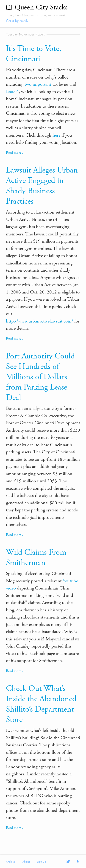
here (56, 135)
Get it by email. (17, 21)
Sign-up (41, 862)
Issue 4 (12, 92)
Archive (11, 862)
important (42, 84)
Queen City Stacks (41, 7)
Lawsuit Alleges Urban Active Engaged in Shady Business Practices (42, 186)
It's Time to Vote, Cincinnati (34, 54)
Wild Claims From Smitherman (36, 558)
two (28, 84)
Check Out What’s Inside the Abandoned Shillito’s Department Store (41, 704)
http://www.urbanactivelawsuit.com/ (40, 321)
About (26, 862)
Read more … (16, 153)
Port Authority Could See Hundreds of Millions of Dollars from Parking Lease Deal (40, 377)
